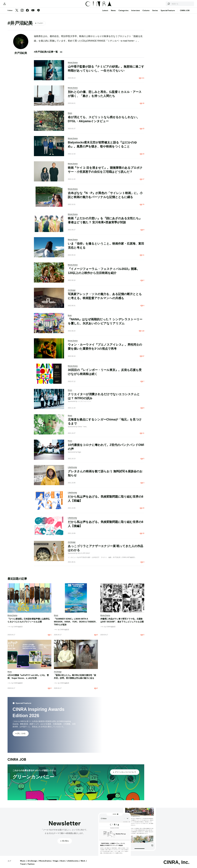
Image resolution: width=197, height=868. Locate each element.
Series (155, 13)
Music (23, 863)
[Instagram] (22, 13)
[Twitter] (17, 13)
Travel (23, 866)
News (113, 13)
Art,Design (32, 863)
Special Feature (168, 13)
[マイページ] (13, 5)
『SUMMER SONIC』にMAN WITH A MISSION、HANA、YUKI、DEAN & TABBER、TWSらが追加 (76, 624)
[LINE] (38, 13)
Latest (105, 13)
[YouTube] (33, 13)
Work (83, 863)
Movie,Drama (45, 863)
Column (146, 13)
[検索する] (160, 5)
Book (63, 863)
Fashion (31, 866)
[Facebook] (27, 13)
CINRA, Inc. (176, 865)
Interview (136, 13)
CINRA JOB (185, 13)
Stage (56, 863)
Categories (124, 13)
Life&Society (73, 863)
